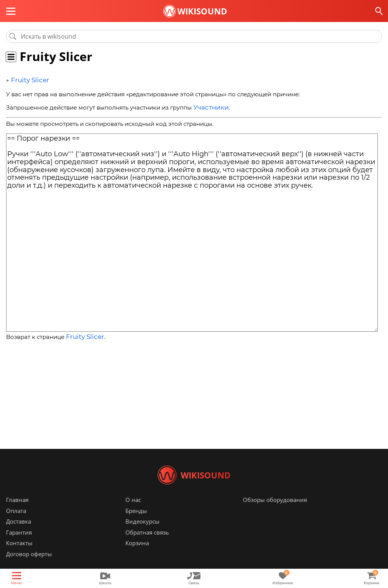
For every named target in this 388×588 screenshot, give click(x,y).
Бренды (136, 522)
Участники (209, 106)
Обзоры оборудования (275, 511)
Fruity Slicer (28, 80)
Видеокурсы (142, 533)
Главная (17, 511)
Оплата (16, 522)
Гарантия (19, 544)
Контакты (19, 554)
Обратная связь (147, 544)
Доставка (19, 533)
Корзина (137, 554)
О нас (133, 511)
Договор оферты (29, 565)
